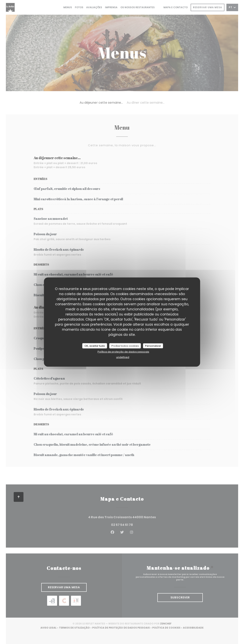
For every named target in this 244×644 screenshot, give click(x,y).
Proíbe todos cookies (125, 346)
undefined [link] (123, 357)
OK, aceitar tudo (95, 346)
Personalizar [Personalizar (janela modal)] (153, 346)
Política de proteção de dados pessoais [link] (123, 352)
